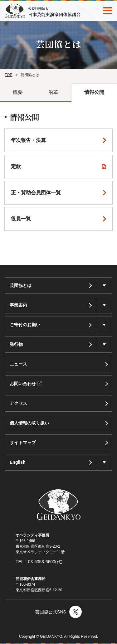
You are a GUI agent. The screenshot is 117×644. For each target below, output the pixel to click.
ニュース (18, 364)
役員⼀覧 (21, 219)
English (18, 462)
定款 (16, 166)
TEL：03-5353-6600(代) (39, 562)
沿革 (53, 92)
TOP (8, 75)
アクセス (18, 403)
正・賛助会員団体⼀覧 (36, 193)
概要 (18, 92)
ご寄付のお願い (25, 325)
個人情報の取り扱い (29, 423)
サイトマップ (23, 443)
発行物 (16, 344)
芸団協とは (21, 285)
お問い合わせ (26, 384)
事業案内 (18, 305)
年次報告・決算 (28, 140)
